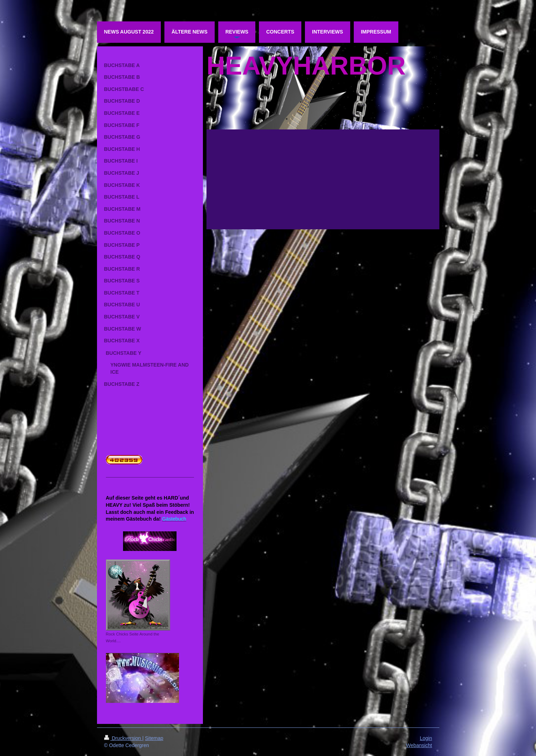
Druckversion (123, 738)
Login (426, 738)
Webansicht (419, 745)
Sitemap (154, 738)
